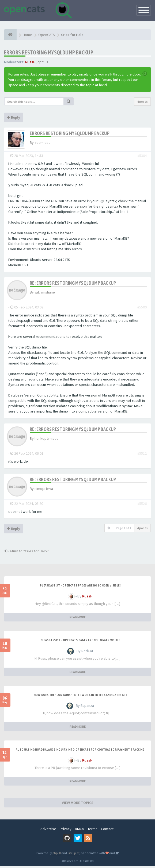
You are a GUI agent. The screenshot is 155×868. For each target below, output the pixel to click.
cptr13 (43, 62)
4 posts (142, 102)
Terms (92, 831)
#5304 (142, 157)
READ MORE (78, 619)
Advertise (48, 831)
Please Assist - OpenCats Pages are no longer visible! (80, 587)
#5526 (142, 505)
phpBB (57, 855)
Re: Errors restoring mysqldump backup (73, 285)
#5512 (142, 455)
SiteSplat (73, 855)
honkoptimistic (46, 440)
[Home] (10, 35)
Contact (107, 831)
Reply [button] (14, 117)
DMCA (80, 831)
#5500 (142, 309)
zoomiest (42, 142)
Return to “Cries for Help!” (27, 553)
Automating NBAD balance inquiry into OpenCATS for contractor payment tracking (80, 751)
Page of (124, 530)
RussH (30, 62)
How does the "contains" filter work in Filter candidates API (80, 697)
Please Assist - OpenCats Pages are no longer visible (80, 642)
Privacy (66, 831)
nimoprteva (44, 490)
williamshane (45, 294)
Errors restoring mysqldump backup (49, 52)
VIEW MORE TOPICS (78, 804)
